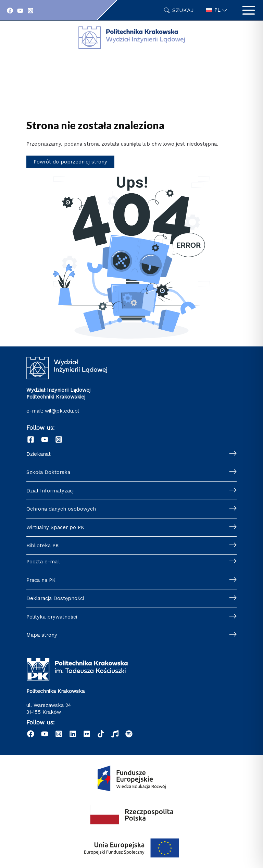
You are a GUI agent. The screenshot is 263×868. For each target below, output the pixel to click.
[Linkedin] (73, 734)
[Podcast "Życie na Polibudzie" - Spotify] (129, 734)
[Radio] (115, 734)
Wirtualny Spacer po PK (55, 527)
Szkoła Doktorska (48, 472)
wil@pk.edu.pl (62, 411)
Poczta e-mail (43, 562)
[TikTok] (101, 734)
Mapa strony (42, 635)
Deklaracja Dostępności (55, 598)
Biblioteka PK (43, 546)
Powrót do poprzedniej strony (70, 162)
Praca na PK (41, 580)
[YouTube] (20, 11)
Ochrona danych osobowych (61, 509)
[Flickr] (87, 734)
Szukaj (183, 10)
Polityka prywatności (52, 617)
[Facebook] (10, 11)
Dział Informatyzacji (51, 491)
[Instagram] (30, 11)
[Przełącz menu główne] (249, 10)
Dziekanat (39, 454)
